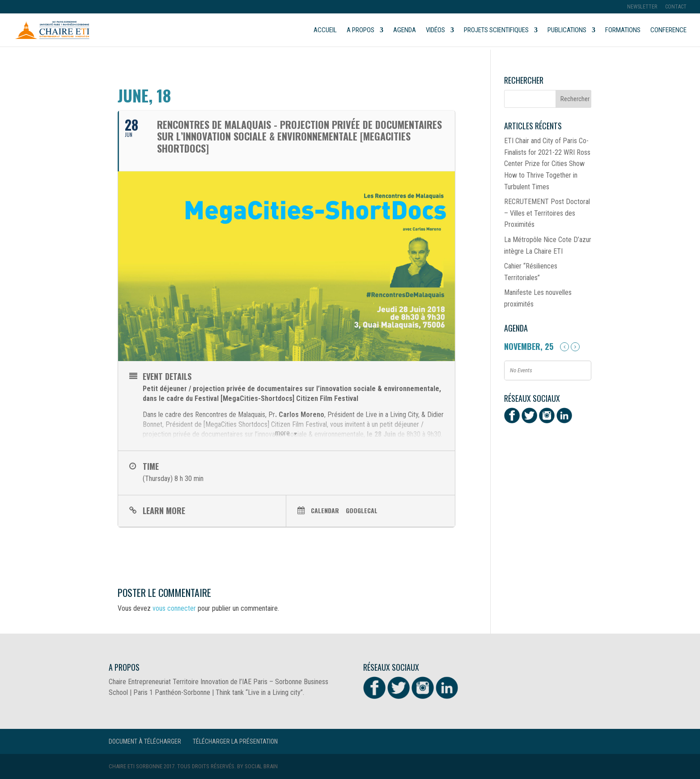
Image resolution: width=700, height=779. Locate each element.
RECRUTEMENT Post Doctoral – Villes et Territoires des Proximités (547, 213)
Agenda (405, 30)
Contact (676, 7)
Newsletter (642, 7)
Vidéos (435, 30)
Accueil (325, 30)
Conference (668, 30)
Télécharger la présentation (235, 741)
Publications (567, 30)
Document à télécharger (145, 741)
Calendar (325, 510)
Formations (623, 30)
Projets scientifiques (496, 30)
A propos (361, 30)
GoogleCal (362, 510)
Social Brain (261, 766)
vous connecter (174, 608)
